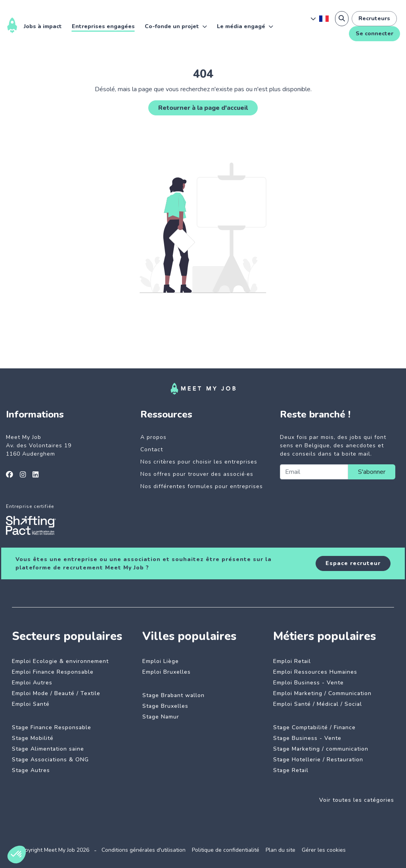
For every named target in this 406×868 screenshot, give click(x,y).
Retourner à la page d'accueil (203, 108)
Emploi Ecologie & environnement (60, 661)
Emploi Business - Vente (308, 683)
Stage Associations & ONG (50, 760)
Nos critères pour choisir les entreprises (199, 462)
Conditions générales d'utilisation (144, 850)
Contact (152, 449)
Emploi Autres (32, 683)
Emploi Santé (31, 704)
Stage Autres (31, 770)
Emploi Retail (292, 661)
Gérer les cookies (324, 850)
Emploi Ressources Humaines (315, 672)
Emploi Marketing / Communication (322, 693)
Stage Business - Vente (307, 738)
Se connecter (374, 34)
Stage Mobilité (33, 738)
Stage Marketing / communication (321, 749)
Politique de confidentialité (226, 850)
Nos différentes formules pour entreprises (202, 486)
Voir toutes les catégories (357, 800)
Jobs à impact (43, 26)
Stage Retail (291, 770)
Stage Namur (161, 717)
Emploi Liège (161, 661)
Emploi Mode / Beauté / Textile (56, 693)
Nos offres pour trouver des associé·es (197, 474)
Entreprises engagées (103, 26)
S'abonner (372, 472)
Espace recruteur (353, 563)
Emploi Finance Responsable (53, 672)
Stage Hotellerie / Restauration (318, 760)
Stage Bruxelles (165, 706)
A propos (153, 437)
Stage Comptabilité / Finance (314, 727)
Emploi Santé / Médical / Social (318, 704)
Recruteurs (374, 18)
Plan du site (281, 850)
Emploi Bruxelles (167, 672)
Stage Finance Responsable (52, 727)
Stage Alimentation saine (48, 749)
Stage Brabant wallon (173, 695)
